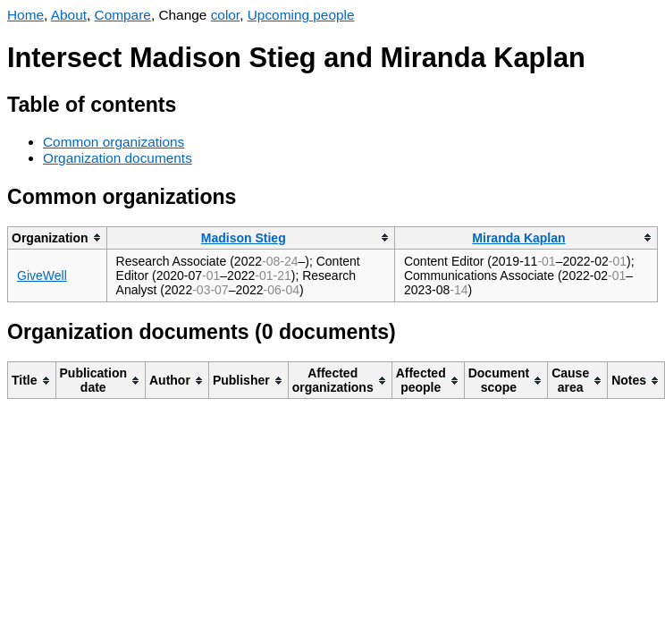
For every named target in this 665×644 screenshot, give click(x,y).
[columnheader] (58, 237)
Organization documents (118, 158)
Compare (123, 15)
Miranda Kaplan (518, 238)
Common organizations (114, 142)
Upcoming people (301, 15)
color (226, 15)
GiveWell (42, 275)
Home (25, 15)
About (69, 15)
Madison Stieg (244, 238)
